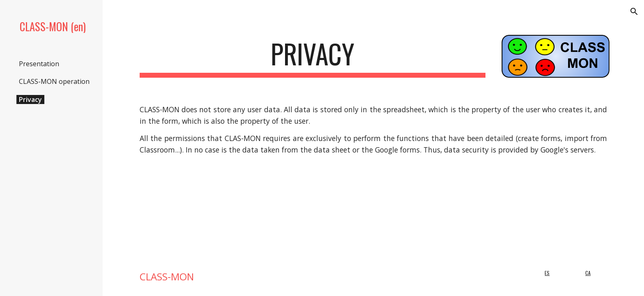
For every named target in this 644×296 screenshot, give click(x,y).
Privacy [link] (30, 99)
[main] (313, 58)
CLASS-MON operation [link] (54, 81)
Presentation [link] (39, 64)
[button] (634, 12)
